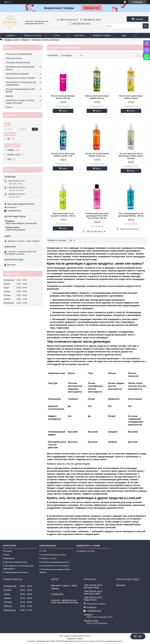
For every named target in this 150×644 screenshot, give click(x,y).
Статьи (9, 107)
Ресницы (8, 551)
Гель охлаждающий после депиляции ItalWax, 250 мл (131, 215)
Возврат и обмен (102, 36)
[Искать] (146, 26)
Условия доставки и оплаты (53, 555)
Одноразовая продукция (17, 74)
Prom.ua (87, 636)
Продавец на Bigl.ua (75, 639)
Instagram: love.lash (86, 551)
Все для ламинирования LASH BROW (20, 90)
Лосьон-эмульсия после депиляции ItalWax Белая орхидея (131, 156)
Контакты (79, 36)
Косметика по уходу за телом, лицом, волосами (20, 102)
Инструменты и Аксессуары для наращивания (21, 83)
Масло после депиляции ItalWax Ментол (97, 97)
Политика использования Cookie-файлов (55, 571)
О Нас (44, 551)
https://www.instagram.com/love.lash (22, 204)
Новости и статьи (49, 558)
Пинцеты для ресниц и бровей (20, 78)
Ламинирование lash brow (16, 572)
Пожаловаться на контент (85, 641)
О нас (57, 36)
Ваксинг (26, 40)
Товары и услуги (33, 36)
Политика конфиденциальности (55, 562)
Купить (64, 111)
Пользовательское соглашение (55, 566)
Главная (10, 36)
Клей (7, 555)
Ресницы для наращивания (19, 54)
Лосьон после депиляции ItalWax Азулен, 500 (63, 155)
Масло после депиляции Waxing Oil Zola (63, 97)
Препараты (10, 558)
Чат (138, 636)
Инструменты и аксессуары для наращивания (18, 567)
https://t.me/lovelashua (15, 230)
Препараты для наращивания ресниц (20, 68)
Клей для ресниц (14, 58)
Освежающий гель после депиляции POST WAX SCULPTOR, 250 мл (97, 216)
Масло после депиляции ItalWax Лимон (131, 97)
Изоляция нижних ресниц (18, 62)
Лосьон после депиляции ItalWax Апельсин (97, 155)
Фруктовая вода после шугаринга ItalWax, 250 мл (63, 215)
